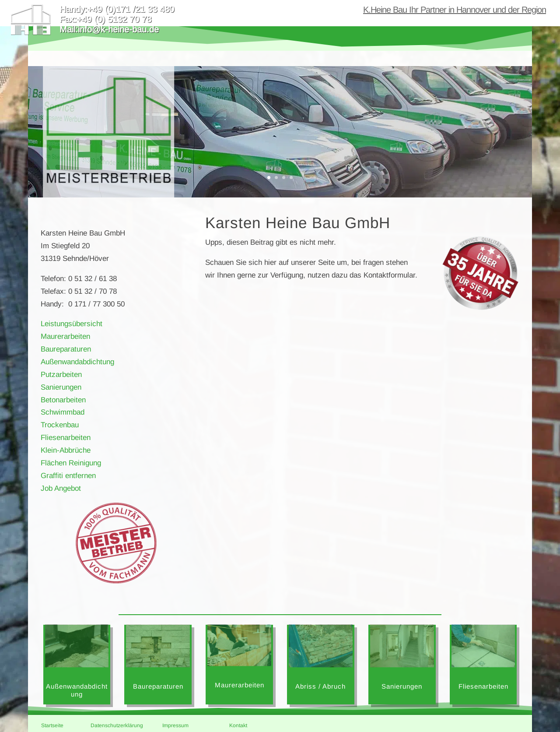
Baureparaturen (66, 349)
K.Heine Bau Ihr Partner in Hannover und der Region (455, 11)
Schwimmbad (63, 412)
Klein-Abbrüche (66, 450)
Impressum (175, 725)
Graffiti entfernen (68, 476)
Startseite (52, 725)
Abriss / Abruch (320, 686)
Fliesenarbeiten (66, 438)
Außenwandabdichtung (77, 362)
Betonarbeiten (63, 400)
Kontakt (238, 725)
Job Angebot (61, 488)
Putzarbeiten (61, 375)
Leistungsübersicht (72, 324)
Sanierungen (61, 387)
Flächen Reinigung (71, 463)
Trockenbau (60, 425)
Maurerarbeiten (65, 336)
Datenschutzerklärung (117, 725)
